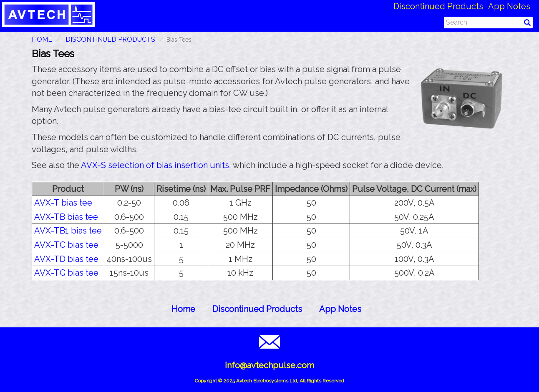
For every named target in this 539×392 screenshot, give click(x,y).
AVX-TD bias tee (66, 259)
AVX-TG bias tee (66, 273)
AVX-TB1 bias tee (68, 231)
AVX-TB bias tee (66, 217)
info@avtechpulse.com (269, 365)
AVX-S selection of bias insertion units (155, 165)
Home (183, 309)
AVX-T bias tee (63, 203)
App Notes (509, 6)
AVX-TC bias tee (66, 245)
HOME (42, 39)
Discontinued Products (438, 6)
